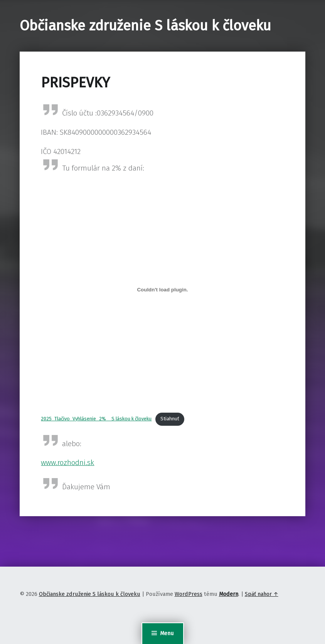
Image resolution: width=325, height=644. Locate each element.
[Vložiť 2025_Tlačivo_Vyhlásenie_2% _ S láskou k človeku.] (162, 289)
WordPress (189, 594)
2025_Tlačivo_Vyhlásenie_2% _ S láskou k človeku (96, 419)
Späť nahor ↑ (262, 594)
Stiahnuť (170, 419)
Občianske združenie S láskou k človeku (145, 26)
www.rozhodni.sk (67, 463)
